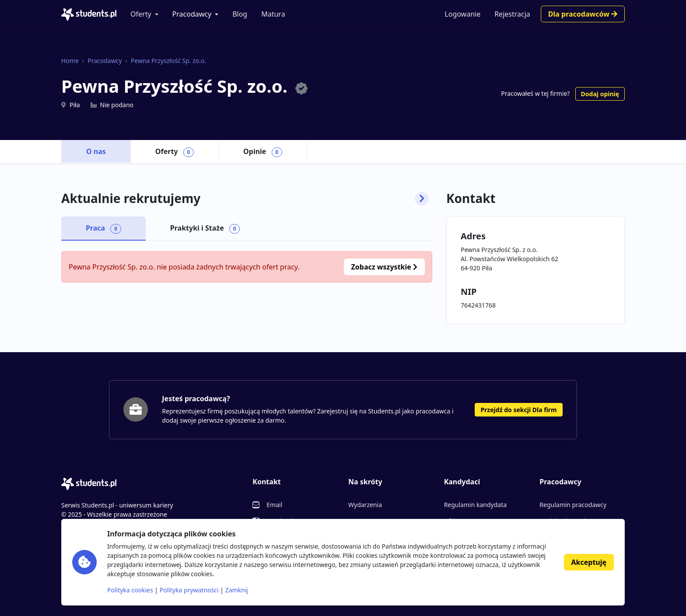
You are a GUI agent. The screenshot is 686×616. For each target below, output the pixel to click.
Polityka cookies (130, 590)
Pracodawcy (192, 14)
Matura (273, 14)
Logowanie (462, 14)
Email (274, 505)
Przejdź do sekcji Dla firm (518, 410)
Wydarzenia (365, 505)
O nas (96, 151)
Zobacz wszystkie (384, 267)
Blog (240, 14)
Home (70, 61)
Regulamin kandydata (475, 505)
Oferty (141, 14)
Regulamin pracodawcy (573, 505)
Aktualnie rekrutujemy (245, 199)
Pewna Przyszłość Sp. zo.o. (168, 61)
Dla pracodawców (583, 14)
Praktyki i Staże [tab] (205, 228)
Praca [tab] (103, 228)
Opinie (263, 152)
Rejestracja (512, 14)
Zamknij (237, 590)
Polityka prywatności (189, 590)
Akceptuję (589, 562)
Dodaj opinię (600, 94)
